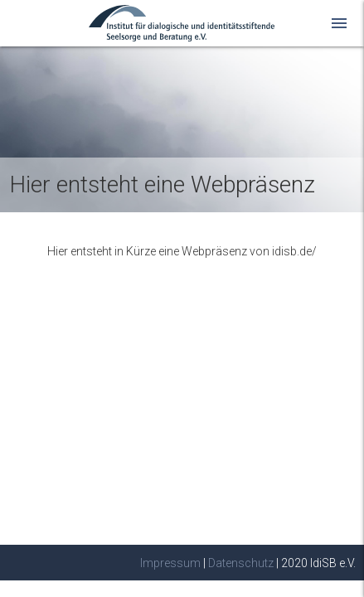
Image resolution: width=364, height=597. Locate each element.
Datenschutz (241, 563)
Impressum (170, 563)
